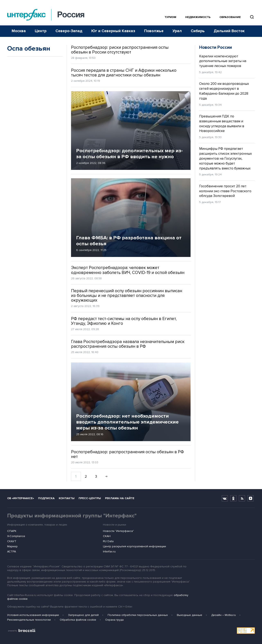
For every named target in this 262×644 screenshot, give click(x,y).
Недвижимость (198, 17)
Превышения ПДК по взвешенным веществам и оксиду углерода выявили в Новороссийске (222, 124)
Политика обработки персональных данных (138, 615)
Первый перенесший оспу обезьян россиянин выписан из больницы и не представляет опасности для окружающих (127, 296)
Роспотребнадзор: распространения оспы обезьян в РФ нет (127, 454)
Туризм (170, 17)
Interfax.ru (109, 551)
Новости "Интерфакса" (118, 531)
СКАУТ (12, 541)
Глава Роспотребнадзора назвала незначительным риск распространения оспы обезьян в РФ (128, 344)
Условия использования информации (33, 615)
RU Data (108, 541)
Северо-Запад (69, 31)
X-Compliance (16, 536)
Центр (41, 31)
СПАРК (12, 531)
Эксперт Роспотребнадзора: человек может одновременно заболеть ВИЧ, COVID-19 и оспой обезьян (128, 270)
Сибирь (198, 31)
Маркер (12, 546)
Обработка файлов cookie (78, 620)
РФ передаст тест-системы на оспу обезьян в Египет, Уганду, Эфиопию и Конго (124, 321)
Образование (230, 17)
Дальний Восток (229, 31)
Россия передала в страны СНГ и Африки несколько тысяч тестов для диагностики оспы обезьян (124, 73)
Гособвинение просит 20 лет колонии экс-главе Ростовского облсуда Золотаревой (225, 191)
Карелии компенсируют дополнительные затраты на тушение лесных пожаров (223, 61)
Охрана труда (114, 620)
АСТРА (12, 551)
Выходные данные (190, 615)
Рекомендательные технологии (29, 620)
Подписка (46, 498)
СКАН (107, 536)
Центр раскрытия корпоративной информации (134, 546)
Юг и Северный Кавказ (113, 31)
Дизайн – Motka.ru (224, 615)
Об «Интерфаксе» (21, 498)
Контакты (67, 498)
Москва (19, 31)
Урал (177, 31)
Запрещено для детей (83, 615)
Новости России (216, 47)
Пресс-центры (90, 498)
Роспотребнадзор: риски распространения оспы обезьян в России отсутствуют (120, 50)
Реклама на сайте (120, 498)
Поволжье (154, 31)
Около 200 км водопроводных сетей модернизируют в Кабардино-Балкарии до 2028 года (224, 91)
